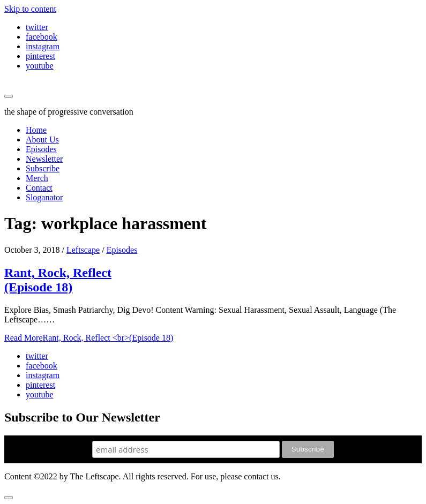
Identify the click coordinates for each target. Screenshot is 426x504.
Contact (39, 188)
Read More (89, 338)
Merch (37, 178)
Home (36, 130)
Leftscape (83, 250)
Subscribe (43, 168)
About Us (42, 140)
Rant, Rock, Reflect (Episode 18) (58, 280)
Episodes (41, 149)
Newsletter (44, 159)
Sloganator (44, 197)
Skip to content (30, 9)
